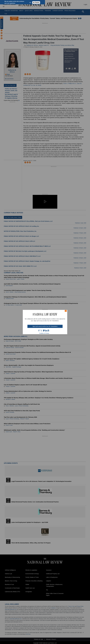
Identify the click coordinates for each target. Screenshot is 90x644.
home (48, 331)
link (46, 331)
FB (39, 331)
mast (44, 331)
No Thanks (36, 3)
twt (41, 331)
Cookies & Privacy (44, 333)
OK (30, 3)
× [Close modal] (66, 311)
